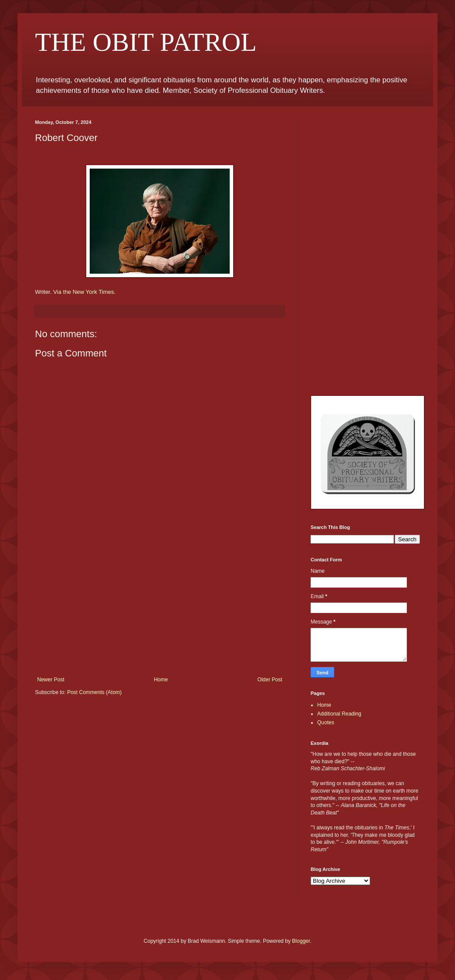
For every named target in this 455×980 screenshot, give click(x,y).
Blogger (301, 941)
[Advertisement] (160, 611)
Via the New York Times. (85, 292)
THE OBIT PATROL (146, 42)
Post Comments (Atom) (94, 692)
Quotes (326, 723)
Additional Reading (339, 714)
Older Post (270, 680)
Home (161, 680)
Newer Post (51, 680)
